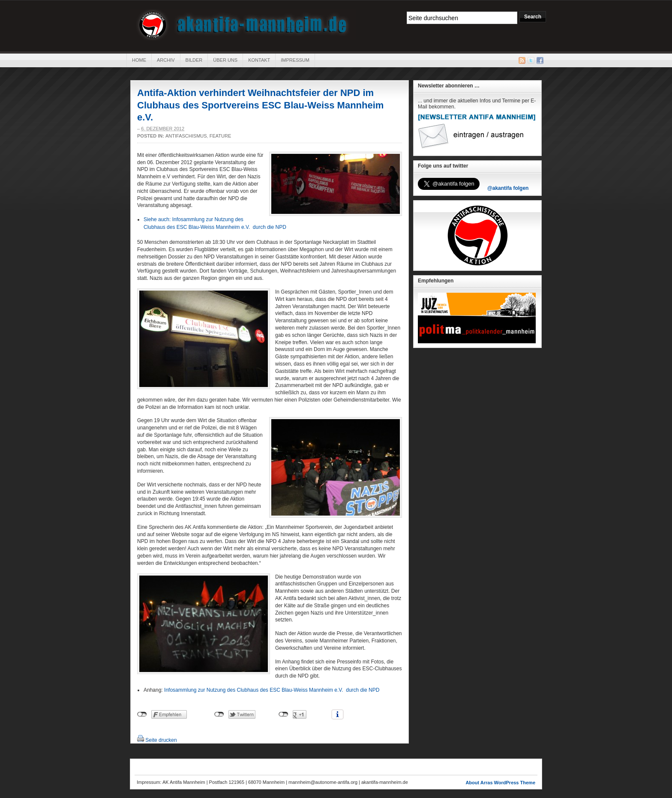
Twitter (531, 60)
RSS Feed (522, 60)
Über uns (225, 60)
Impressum (295, 60)
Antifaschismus (186, 136)
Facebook (540, 60)
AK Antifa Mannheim (243, 25)
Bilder (194, 60)
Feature (220, 136)
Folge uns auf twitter (443, 166)
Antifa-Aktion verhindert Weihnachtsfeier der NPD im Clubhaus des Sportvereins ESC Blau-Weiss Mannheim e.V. (260, 105)
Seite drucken (161, 740)
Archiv (166, 60)
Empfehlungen (436, 281)
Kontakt (259, 60)
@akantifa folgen (508, 188)
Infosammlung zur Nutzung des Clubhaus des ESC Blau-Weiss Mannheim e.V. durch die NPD (273, 690)
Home (139, 60)
